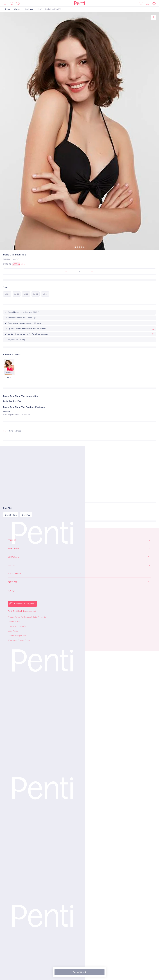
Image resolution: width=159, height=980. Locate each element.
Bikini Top (26, 515)
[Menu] (5, 3)
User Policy (13, 631)
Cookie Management (17, 636)
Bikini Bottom (11, 515)
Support (12, 565)
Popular (12, 540)
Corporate (13, 557)
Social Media (15, 574)
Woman (17, 9)
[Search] (11, 3)
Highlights (14, 549)
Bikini (40, 9)
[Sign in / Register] (148, 3)
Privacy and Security (17, 626)
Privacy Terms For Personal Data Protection (27, 617)
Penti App (12, 582)
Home (8, 9)
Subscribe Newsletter (24, 604)
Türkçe (11, 591)
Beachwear (29, 9)
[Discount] (18, 3)
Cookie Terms (14, 622)
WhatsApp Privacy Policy (19, 640)
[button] (75, 247)
